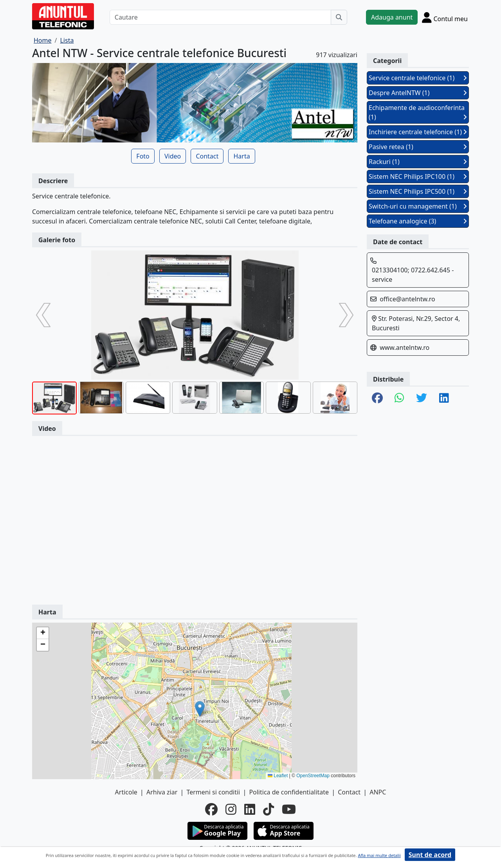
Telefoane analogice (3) (418, 221)
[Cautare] (220, 17)
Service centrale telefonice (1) (418, 78)
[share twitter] (422, 398)
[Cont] (445, 17)
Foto (143, 156)
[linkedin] (250, 809)
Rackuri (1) (418, 162)
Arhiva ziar (162, 792)
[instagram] (231, 809)
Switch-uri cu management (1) (418, 206)
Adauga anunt (392, 17)
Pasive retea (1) (418, 147)
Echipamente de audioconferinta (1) (418, 112)
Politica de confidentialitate (289, 792)
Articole (126, 792)
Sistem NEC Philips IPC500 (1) (418, 191)
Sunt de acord (430, 855)
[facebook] (211, 809)
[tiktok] (269, 809)
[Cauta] (339, 17)
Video (173, 156)
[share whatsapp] (399, 398)
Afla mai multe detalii (379, 855)
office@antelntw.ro (407, 299)
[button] (200, 709)
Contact (207, 156)
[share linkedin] (444, 398)
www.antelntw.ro (405, 348)
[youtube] (289, 809)
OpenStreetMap (313, 776)
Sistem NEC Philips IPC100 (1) (418, 176)
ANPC (378, 792)
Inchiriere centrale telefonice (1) (418, 132)
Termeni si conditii (213, 792)
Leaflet (278, 776)
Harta (241, 156)
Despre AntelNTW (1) (418, 93)
